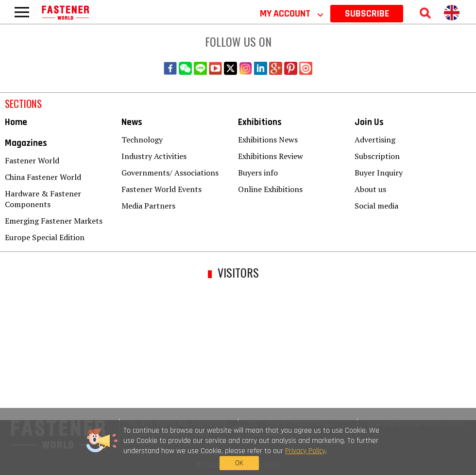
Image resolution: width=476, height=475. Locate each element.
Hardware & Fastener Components (43, 199)
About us (370, 189)
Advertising (375, 140)
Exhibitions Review (271, 156)
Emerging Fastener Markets (54, 221)
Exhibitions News (268, 140)
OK (367, 450)
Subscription (377, 156)
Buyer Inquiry (379, 173)
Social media (376, 206)
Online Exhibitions (270, 189)
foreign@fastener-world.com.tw (416, 424)
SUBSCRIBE (367, 14)
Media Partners (148, 206)
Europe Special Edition (45, 237)
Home (16, 122)
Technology (142, 140)
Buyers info (258, 173)
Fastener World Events (161, 189)
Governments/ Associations (170, 173)
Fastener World (32, 160)
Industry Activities (154, 156)
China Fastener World (43, 177)
